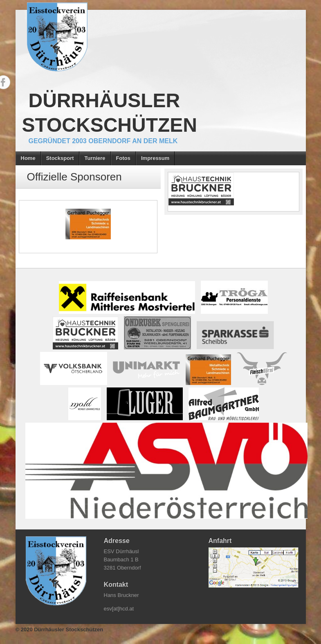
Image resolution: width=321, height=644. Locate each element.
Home (28, 158)
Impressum (155, 158)
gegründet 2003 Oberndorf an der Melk (103, 141)
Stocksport (60, 158)
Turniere (95, 158)
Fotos (123, 158)
